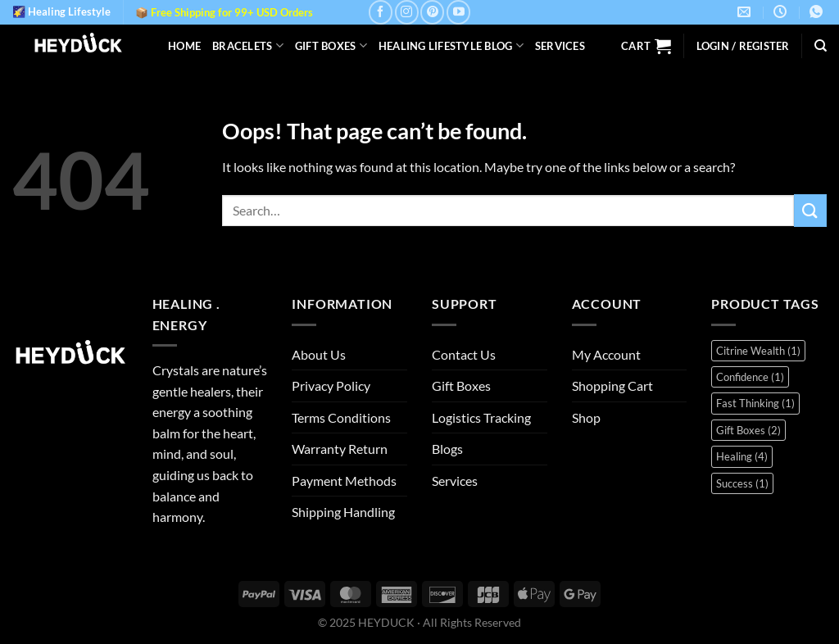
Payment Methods (344, 481)
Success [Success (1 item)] (742, 483)
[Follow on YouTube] (458, 12)
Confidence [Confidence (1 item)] (750, 377)
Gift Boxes (331, 45)
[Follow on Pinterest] (432, 12)
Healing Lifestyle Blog (451, 45)
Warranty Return (340, 449)
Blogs (447, 449)
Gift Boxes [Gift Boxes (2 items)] (748, 430)
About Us (319, 354)
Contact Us (464, 354)
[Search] (821, 46)
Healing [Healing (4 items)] (742, 456)
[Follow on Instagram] (407, 12)
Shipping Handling (343, 512)
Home (184, 46)
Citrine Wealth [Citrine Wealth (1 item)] (758, 351)
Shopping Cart (612, 385)
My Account (606, 354)
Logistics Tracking (481, 417)
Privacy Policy (331, 385)
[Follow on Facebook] (381, 12)
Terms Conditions (341, 417)
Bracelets (248, 45)
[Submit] (810, 210)
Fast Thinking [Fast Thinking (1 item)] (755, 403)
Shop (586, 417)
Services (560, 46)
